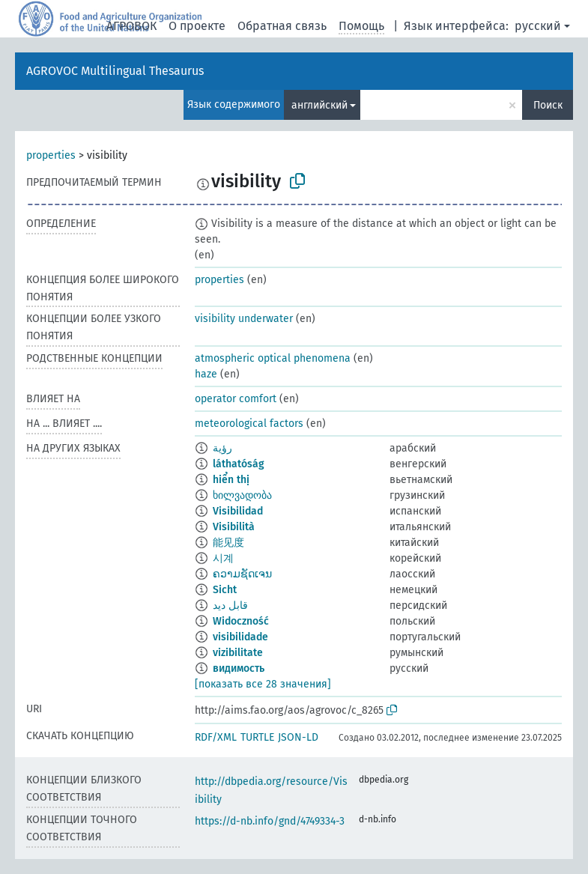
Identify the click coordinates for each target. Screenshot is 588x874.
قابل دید (230, 606)
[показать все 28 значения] (263, 684)
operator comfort (236, 399)
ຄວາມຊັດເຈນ (242, 574)
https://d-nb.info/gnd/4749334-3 (270, 821)
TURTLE (257, 737)
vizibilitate (238, 653)
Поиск (548, 105)
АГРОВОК (131, 26)
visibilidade (240, 637)
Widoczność (241, 621)
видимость (239, 668)
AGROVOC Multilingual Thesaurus (115, 71)
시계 (223, 558)
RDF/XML (216, 737)
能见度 (228, 543)
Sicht (225, 590)
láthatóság (239, 464)
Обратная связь (282, 26)
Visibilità (234, 527)
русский (538, 26)
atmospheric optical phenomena (273, 358)
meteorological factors (249, 424)
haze (206, 374)
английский (319, 105)
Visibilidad (238, 511)
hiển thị (231, 480)
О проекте (197, 26)
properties (51, 155)
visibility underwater (244, 319)
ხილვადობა (242, 495)
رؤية (222, 448)
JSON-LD (298, 737)
